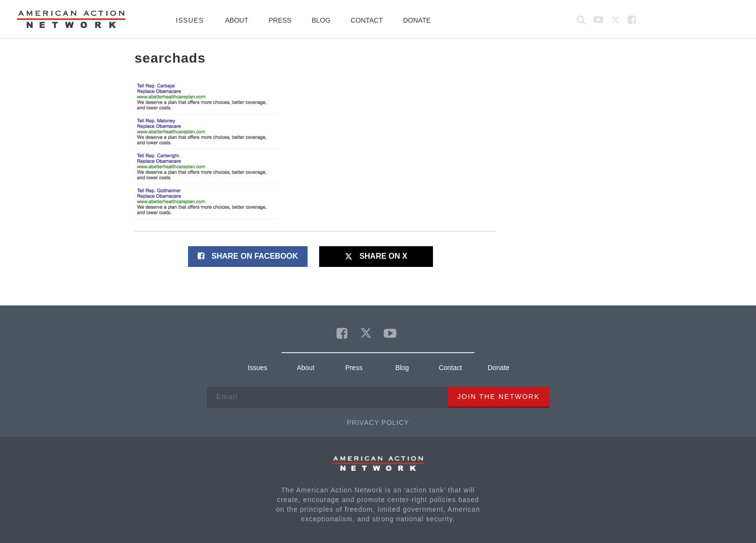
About (237, 20)
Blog (321, 20)
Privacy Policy (378, 423)
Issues (190, 20)
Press (280, 20)
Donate (417, 20)
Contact (367, 20)
